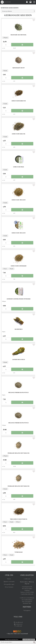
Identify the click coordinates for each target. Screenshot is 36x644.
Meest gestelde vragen (9, 584)
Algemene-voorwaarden (9, 581)
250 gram (5, 38)
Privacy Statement (9, 587)
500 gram (5, 555)
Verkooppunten (27, 610)
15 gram (5, 104)
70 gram (11, 269)
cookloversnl (18, 626)
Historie (9, 579)
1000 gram (18, 522)
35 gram (11, 522)
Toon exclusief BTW (29, 640)
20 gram (5, 362)
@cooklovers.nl (18, 622)
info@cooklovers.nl (29, 594)
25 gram (5, 170)
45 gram (5, 236)
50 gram (5, 71)
